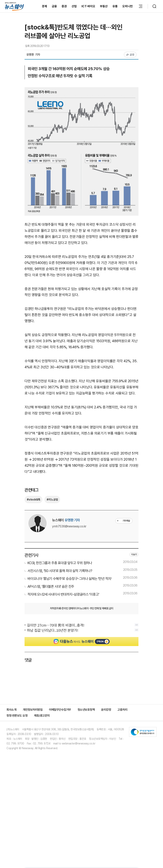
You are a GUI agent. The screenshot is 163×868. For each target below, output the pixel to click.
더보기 (134, 633)
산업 (74, 6)
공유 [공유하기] (130, 55)
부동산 (104, 6)
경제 (44, 6)
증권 (64, 6)
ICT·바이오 (88, 6)
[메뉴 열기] (141, 6)
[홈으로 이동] (14, 6)
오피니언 (128, 6)
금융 (54, 6)
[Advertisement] (81, 324)
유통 (115, 6)
